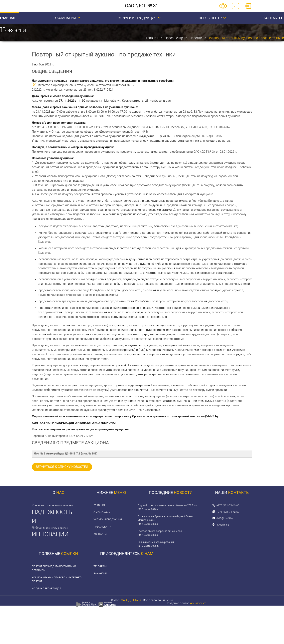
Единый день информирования (156, 542)
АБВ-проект (198, 603)
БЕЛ (236, 6)
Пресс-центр (212, 18)
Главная (152, 38)
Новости (196, 38)
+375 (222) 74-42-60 (228, 512)
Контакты (100, 534)
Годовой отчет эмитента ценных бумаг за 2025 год (167, 505)
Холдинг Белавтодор (46, 588)
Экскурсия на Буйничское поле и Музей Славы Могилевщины (165, 518)
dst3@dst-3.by (225, 518)
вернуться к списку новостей (62, 467)
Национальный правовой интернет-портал (57, 579)
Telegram (100, 566)
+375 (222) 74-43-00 (228, 505)
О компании (67, 18)
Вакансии (100, 573)
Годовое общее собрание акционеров (160, 531)
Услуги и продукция (139, 18)
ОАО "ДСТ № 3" (131, 600)
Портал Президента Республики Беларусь (54, 568)
